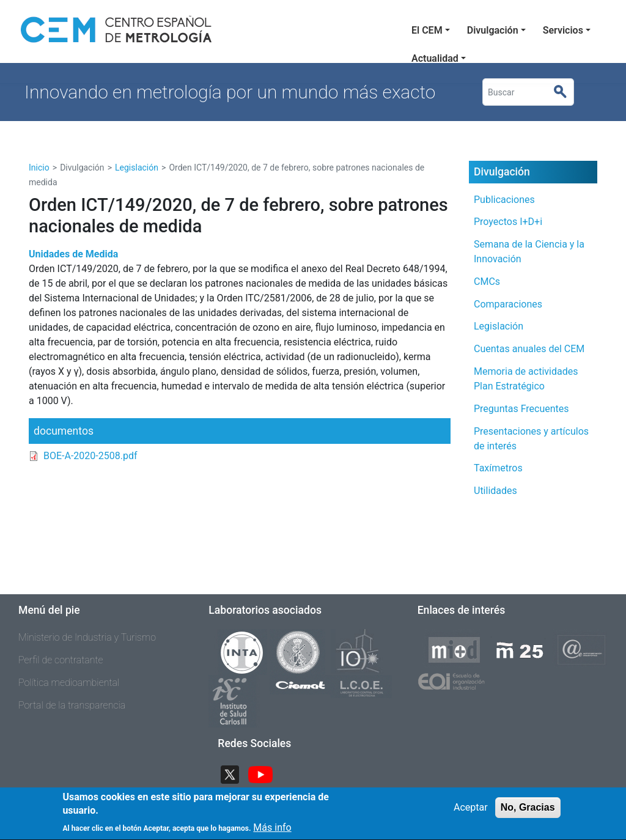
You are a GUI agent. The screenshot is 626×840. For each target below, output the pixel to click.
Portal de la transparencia (72, 705)
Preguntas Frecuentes (521, 409)
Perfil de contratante (61, 660)
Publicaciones (504, 200)
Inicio (39, 168)
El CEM (427, 30)
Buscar (565, 92)
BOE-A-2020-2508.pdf (90, 456)
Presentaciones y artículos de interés (531, 439)
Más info (272, 832)
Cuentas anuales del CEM (529, 349)
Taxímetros (498, 468)
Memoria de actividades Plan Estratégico (526, 379)
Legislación (137, 168)
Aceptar (471, 811)
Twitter (235, 774)
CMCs (487, 282)
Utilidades (495, 491)
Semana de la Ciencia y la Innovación (529, 252)
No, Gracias (528, 811)
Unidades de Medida (73, 254)
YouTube (265, 774)
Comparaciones (508, 304)
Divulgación (493, 30)
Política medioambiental (69, 683)
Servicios (563, 30)
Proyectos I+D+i (508, 222)
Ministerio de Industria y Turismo (87, 637)
